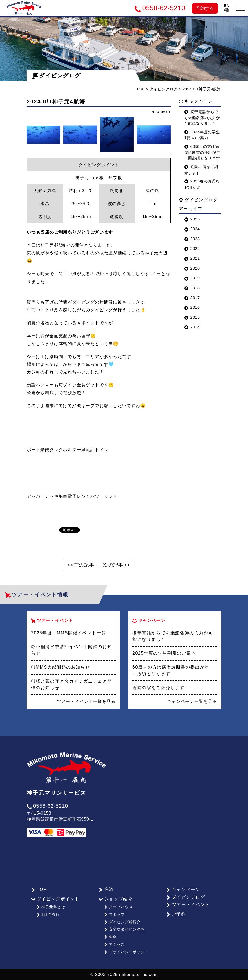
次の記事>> (116, 565)
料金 (110, 937)
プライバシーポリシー (126, 952)
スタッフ (114, 914)
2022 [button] (192, 249)
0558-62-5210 (47, 806)
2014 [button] (192, 327)
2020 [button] (192, 268)
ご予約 (176, 914)
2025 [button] (192, 219)
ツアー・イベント (188, 905)
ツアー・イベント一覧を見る (86, 701)
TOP (141, 89)
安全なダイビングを (124, 929)
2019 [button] (192, 278)
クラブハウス (118, 907)
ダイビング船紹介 (122, 922)
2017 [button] (192, 298)
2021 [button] (192, 258)
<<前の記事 (81, 565)
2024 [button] (192, 229)
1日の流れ (48, 914)
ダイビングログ (56, 76)
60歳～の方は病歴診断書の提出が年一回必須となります (202, 152)
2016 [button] (192, 307)
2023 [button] (192, 239)
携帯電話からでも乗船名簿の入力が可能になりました (202, 118)
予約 (205, 8)
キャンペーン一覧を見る (192, 701)
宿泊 (106, 889)
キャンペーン (183, 889)
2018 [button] (192, 288)
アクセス (114, 944)
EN (227, 8)
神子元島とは (51, 907)
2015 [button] (192, 317)
